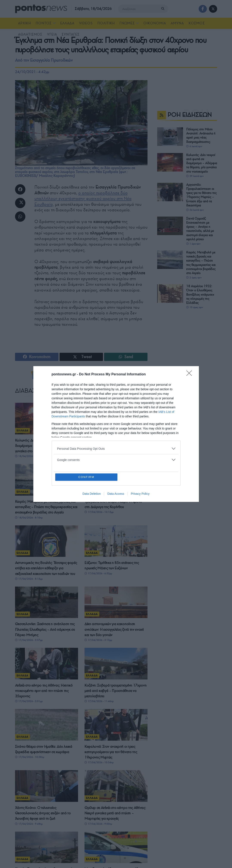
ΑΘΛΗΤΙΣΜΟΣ (30, 34)
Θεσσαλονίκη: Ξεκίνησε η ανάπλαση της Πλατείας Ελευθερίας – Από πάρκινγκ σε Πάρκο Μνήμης (45, 629)
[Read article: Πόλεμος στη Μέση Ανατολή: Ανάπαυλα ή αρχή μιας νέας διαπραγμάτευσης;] (170, 137)
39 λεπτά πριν (195, 176)
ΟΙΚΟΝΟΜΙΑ (155, 23)
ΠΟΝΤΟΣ (44, 23)
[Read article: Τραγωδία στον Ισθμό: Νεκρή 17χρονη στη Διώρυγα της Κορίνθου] (116, 480)
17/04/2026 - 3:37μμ (29, 640)
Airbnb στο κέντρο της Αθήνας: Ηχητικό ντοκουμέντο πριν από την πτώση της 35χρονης (44, 691)
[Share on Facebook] (20, 189)
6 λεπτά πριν (194, 146)
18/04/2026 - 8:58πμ (98, 456)
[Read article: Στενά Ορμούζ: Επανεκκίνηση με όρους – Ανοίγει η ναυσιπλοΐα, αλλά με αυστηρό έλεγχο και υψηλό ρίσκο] (170, 226)
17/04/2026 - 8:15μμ (29, 579)
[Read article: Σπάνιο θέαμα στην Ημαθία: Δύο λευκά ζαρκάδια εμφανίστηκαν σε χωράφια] (47, 731)
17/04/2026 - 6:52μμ (98, 573)
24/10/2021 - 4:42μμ (32, 72)
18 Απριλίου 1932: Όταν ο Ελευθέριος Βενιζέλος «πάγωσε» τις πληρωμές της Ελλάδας (200, 294)
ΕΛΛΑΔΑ (67, 23)
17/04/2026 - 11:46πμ (99, 701)
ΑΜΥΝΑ (177, 23)
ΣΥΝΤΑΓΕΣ (71, 34)
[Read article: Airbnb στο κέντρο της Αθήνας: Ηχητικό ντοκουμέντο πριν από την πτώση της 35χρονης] (47, 664)
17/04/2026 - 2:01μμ (29, 701)
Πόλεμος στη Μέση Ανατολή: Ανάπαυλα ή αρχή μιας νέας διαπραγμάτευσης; (201, 136)
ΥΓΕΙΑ (52, 34)
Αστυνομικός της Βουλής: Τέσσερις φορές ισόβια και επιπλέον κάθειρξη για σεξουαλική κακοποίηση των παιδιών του (46, 568)
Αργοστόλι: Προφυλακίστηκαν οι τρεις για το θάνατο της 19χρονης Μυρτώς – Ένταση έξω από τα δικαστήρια (116, 446)
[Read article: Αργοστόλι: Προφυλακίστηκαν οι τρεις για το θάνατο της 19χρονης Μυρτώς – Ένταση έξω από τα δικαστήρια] (116, 419)
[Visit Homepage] (41, 9)
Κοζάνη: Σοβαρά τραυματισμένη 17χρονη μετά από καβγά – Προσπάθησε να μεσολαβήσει (115, 691)
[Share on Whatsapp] (20, 217)
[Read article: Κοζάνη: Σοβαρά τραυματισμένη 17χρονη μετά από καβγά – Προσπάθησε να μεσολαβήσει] (116, 664)
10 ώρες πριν (195, 307)
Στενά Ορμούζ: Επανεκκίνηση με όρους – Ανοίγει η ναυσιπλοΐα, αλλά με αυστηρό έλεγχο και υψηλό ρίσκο (200, 229)
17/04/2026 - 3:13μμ (98, 640)
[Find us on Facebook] (203, 9)
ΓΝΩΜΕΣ (127, 23)
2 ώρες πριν (194, 278)
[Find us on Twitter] (213, 9)
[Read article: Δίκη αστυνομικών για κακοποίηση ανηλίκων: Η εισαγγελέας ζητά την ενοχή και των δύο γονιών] (116, 602)
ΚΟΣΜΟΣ (197, 23)
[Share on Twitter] (20, 203)
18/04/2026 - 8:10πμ (29, 518)
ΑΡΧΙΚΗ (25, 23)
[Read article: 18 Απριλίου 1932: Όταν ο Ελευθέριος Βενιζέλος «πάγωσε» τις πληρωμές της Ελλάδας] (170, 293)
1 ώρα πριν (193, 244)
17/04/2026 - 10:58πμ (30, 763)
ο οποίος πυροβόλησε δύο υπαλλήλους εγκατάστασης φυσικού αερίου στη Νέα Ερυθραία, (83, 199)
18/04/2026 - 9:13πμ (29, 456)
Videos (86, 23)
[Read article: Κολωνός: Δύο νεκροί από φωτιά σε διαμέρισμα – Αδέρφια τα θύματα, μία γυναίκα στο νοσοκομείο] (47, 419)
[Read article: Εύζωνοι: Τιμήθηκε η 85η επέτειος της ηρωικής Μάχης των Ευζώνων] (116, 541)
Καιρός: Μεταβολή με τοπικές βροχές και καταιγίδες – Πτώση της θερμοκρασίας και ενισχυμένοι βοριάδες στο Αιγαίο (46, 507)
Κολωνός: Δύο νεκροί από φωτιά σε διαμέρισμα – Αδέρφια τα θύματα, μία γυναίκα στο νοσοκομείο (43, 446)
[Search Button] (164, 9)
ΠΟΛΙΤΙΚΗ (106, 23)
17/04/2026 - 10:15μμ (99, 512)
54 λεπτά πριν (195, 210)
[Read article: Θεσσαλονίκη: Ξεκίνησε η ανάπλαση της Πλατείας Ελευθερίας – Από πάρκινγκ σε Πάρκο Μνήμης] (47, 602)
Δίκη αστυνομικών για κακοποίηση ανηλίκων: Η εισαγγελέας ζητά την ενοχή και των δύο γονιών (114, 629)
